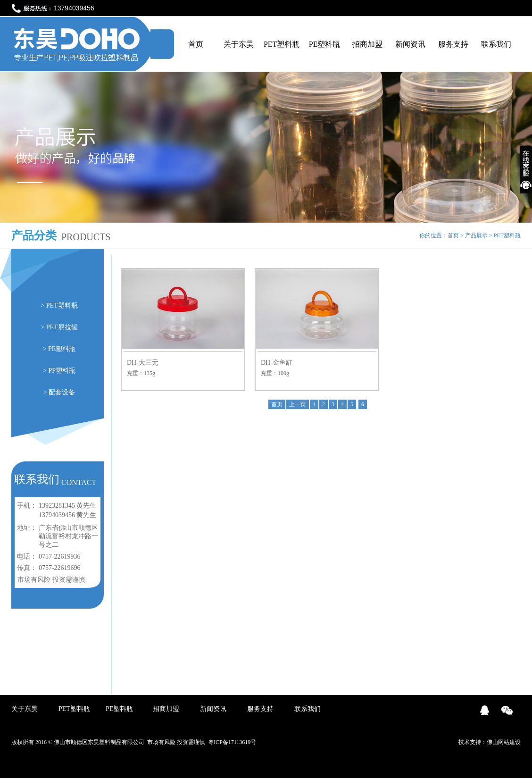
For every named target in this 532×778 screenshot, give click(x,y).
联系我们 (496, 44)
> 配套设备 (59, 392)
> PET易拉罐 (59, 327)
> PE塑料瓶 (59, 349)
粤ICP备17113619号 (232, 742)
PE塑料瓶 (325, 44)
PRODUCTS (86, 237)
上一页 (298, 404)
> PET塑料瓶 (59, 305)
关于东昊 (239, 44)
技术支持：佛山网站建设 (490, 742)
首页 (196, 44)
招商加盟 (367, 44)
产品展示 (476, 235)
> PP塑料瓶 (59, 371)
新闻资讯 (410, 44)
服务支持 (453, 44)
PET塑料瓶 (282, 44)
